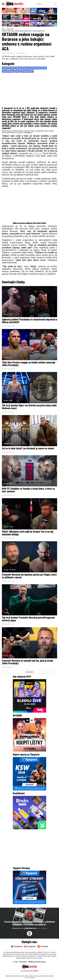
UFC (11, 315)
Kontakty (40, 958)
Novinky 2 (27, 68)
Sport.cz (38, 154)
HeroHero (23, 962)
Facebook (16, 947)
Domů (3, 29)
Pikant (11, 444)
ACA (18, 72)
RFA (13, 29)
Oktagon (19, 68)
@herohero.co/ (35, 928)
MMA (12, 68)
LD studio (32, 978)
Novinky (9, 29)
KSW (11, 401)
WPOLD (22, 53)
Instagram (30, 947)
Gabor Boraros (37, 68)
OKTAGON (13, 571)
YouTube (43, 947)
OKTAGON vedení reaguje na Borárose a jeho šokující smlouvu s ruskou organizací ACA (25, 31)
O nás (15, 962)
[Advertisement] (29, 91)
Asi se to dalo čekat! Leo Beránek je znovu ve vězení (28, 450)
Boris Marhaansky (8, 72)
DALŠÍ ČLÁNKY (30, 674)
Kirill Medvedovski (27, 72)
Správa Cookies (29, 976)
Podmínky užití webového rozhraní (15, 976)
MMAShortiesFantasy (37, 962)
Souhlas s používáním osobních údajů (44, 976)
